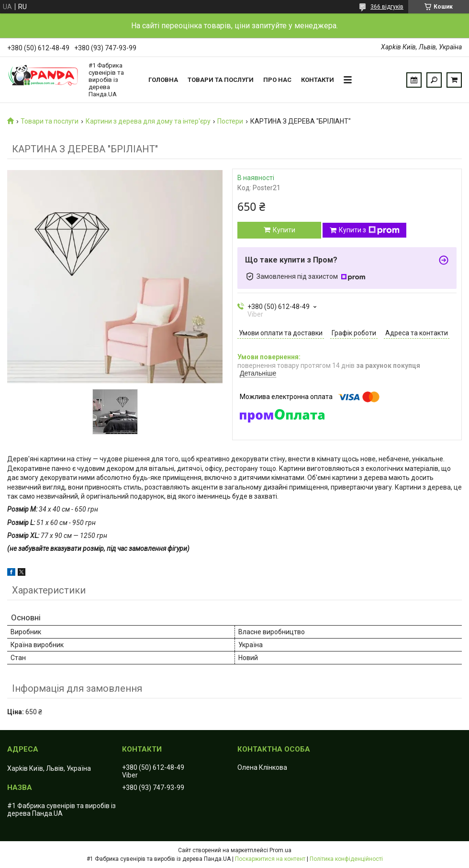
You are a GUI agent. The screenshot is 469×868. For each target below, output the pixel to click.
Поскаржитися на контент (270, 859)
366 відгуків (387, 7)
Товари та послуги (221, 80)
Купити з (369, 230)
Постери (230, 121)
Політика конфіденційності (346, 859)
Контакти (318, 80)
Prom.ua (280, 850)
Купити (284, 230)
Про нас (277, 80)
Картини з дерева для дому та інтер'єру (148, 121)
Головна (163, 80)
